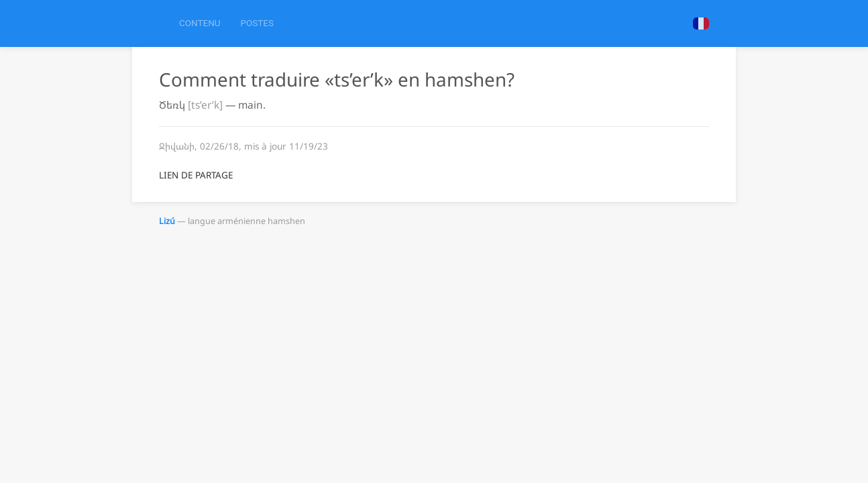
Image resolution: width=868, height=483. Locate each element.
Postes (257, 23)
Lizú (167, 221)
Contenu (200, 23)
